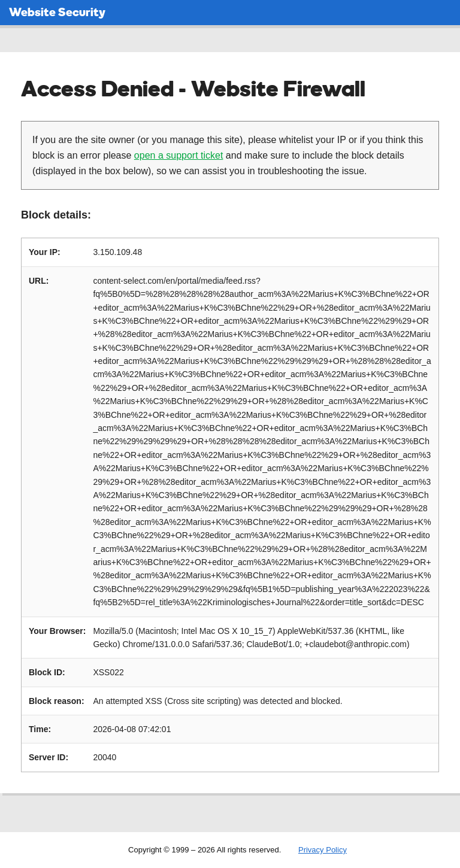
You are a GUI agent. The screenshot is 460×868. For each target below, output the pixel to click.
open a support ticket (179, 155)
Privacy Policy (323, 850)
